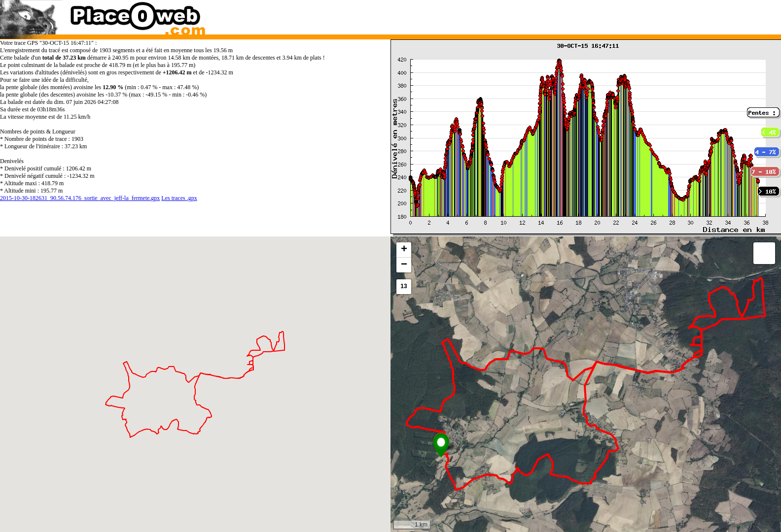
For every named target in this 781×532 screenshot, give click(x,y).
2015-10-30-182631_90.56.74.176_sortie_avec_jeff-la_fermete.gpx (80, 198)
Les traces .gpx (179, 198)
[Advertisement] (575, 15)
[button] (441, 445)
